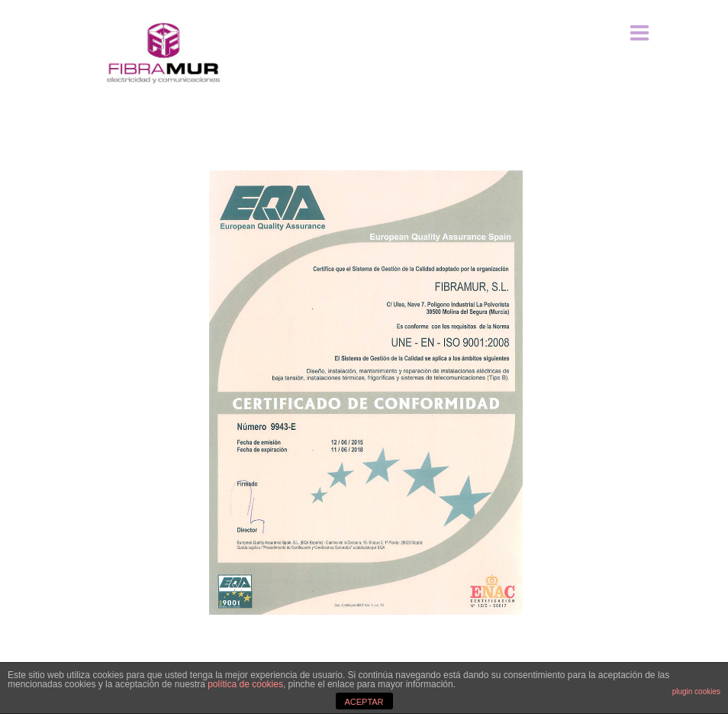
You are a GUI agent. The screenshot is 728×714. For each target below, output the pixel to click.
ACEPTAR (364, 702)
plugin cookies (696, 691)
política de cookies (245, 684)
